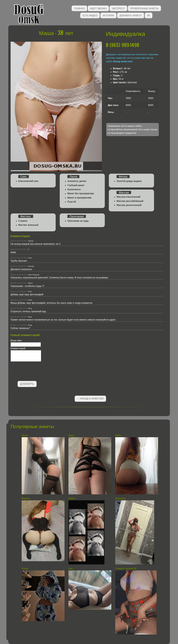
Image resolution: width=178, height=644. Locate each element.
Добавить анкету (131, 15)
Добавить (27, 384)
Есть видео (90, 15)
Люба (118, 435)
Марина (26, 498)
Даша (72, 435)
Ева (70, 569)
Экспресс (118, 8)
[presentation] (33, 372)
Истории (108, 15)
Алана (25, 569)
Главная (79, 8)
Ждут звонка (98, 8)
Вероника (120, 498)
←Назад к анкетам (90, 399)
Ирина (72, 498)
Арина (25, 435)
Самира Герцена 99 (126, 569)
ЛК (149, 15)
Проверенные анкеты (144, 8)
